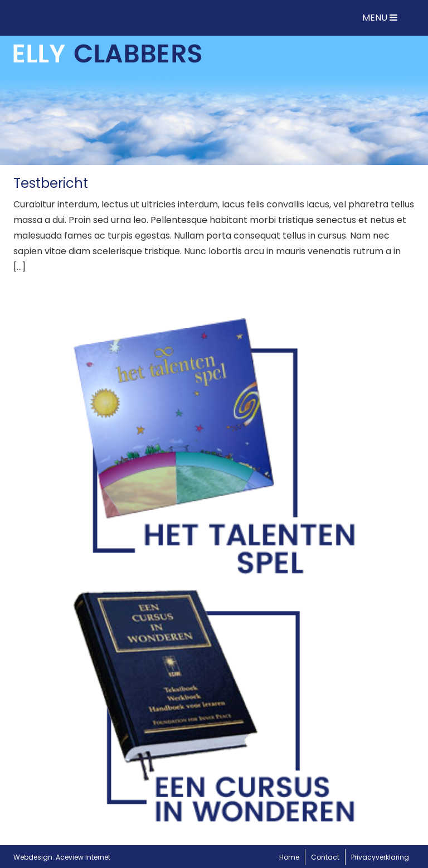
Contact (325, 857)
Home (289, 857)
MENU (380, 18)
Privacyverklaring (380, 857)
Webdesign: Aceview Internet (62, 857)
